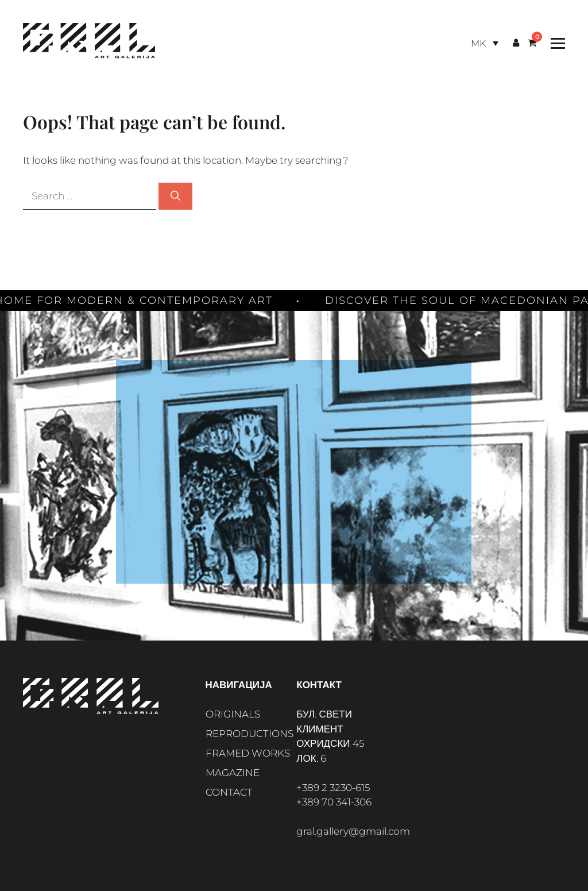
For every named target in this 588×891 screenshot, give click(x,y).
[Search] (175, 196)
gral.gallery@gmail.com (353, 831)
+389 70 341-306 (334, 802)
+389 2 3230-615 (333, 788)
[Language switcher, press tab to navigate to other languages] (485, 43)
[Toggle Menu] (555, 43)
